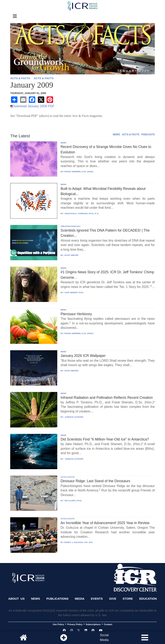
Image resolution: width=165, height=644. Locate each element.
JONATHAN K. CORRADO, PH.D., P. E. (82, 213)
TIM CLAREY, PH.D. (73, 501)
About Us (16, 599)
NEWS (116, 135)
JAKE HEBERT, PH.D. (74, 292)
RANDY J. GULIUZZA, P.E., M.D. (79, 542)
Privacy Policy (75, 624)
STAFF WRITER (71, 255)
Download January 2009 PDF (33, 106)
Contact (108, 624)
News (36, 599)
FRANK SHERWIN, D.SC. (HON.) (79, 172)
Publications (57, 599)
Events (97, 599)
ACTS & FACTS (20, 78)
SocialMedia (104, 637)
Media (80, 599)
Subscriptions (93, 624)
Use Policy (58, 624)
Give (113, 599)
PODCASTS (148, 135)
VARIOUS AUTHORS (74, 417)
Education (148, 599)
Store (128, 599)
